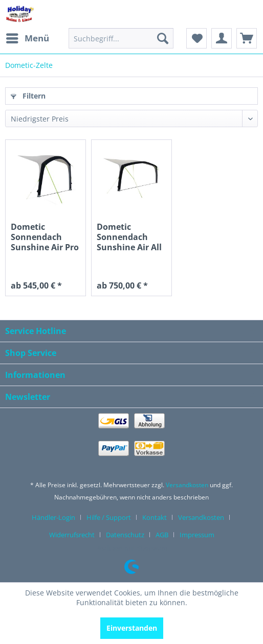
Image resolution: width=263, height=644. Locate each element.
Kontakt (155, 517)
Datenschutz (125, 535)
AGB (162, 535)
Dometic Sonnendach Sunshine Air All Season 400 (129, 237)
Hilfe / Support (109, 517)
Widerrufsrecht (72, 535)
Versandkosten (187, 485)
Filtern (28, 96)
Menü (28, 37)
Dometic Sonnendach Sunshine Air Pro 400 (45, 237)
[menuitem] (27, 38)
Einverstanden (132, 628)
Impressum (197, 535)
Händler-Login (53, 517)
